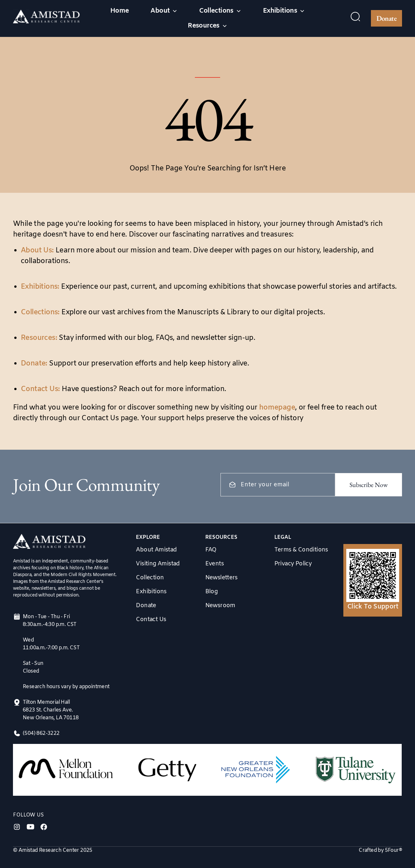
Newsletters (221, 578)
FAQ (211, 550)
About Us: (37, 251)
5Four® (393, 850)
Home (120, 11)
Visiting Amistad (158, 564)
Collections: (40, 312)
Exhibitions (151, 592)
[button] (164, 11)
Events (214, 564)
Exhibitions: (40, 287)
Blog (212, 592)
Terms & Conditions (301, 550)
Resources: (39, 338)
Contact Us (151, 619)
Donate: (34, 364)
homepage (277, 408)
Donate (386, 18)
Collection (150, 578)
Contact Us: (40, 389)
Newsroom (220, 606)
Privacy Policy (293, 564)
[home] (47, 18)
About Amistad (156, 550)
